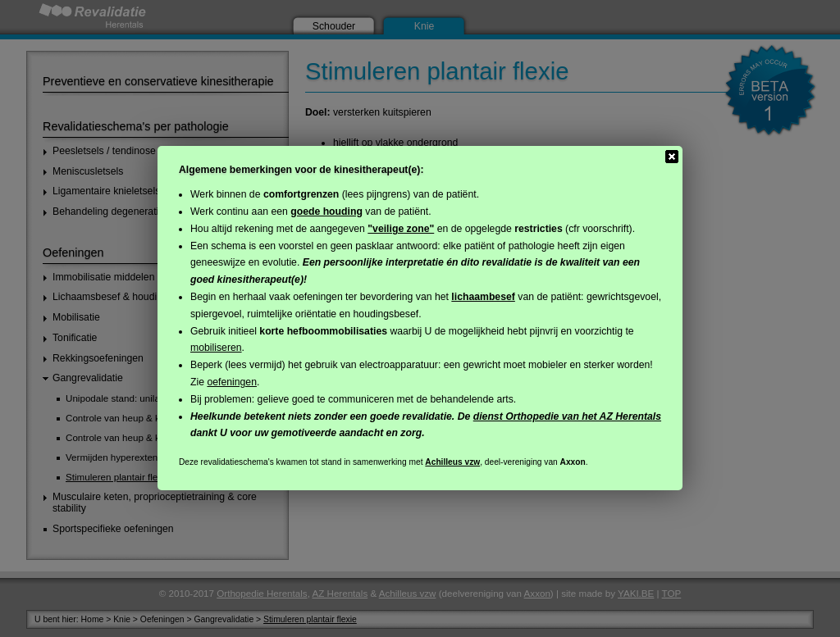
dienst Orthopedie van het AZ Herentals (567, 416)
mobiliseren (216, 348)
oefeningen (232, 382)
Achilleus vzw (452, 462)
